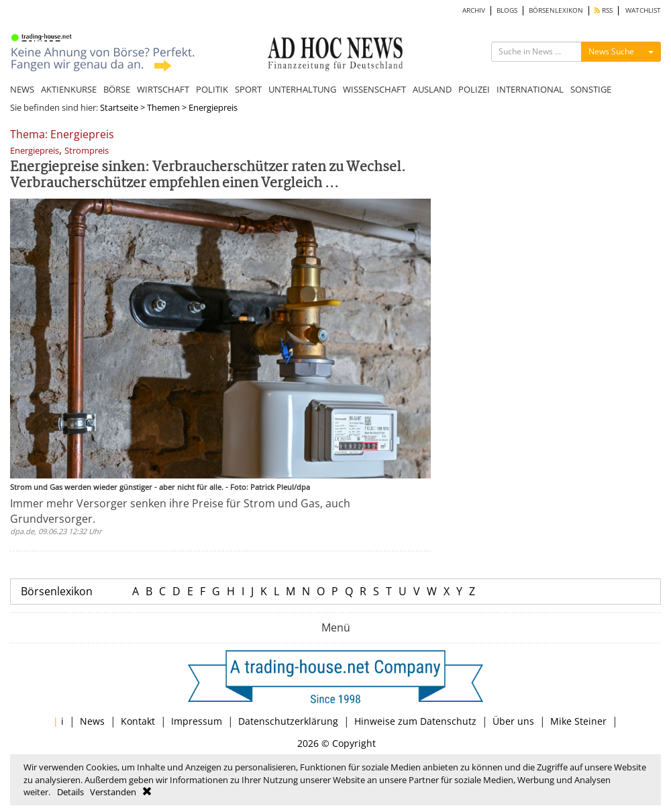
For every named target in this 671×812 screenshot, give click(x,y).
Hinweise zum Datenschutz (415, 721)
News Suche (611, 51)
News (92, 721)
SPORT (248, 89)
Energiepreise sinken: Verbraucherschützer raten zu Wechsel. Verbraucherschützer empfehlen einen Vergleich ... (208, 175)
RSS (604, 10)
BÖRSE (117, 89)
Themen (163, 107)
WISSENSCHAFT (374, 89)
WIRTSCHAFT (163, 89)
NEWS (22, 89)
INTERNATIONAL (530, 89)
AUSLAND (432, 89)
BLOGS (507, 10)
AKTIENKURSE (69, 89)
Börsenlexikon (57, 591)
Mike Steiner (578, 721)
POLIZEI (474, 89)
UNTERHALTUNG (302, 89)
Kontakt (138, 721)
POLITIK (212, 89)
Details (70, 792)
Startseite (119, 107)
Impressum (197, 721)
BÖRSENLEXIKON (556, 10)
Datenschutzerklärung (288, 721)
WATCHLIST (643, 10)
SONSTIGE (591, 89)
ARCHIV (474, 10)
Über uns (513, 721)
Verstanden (113, 792)
